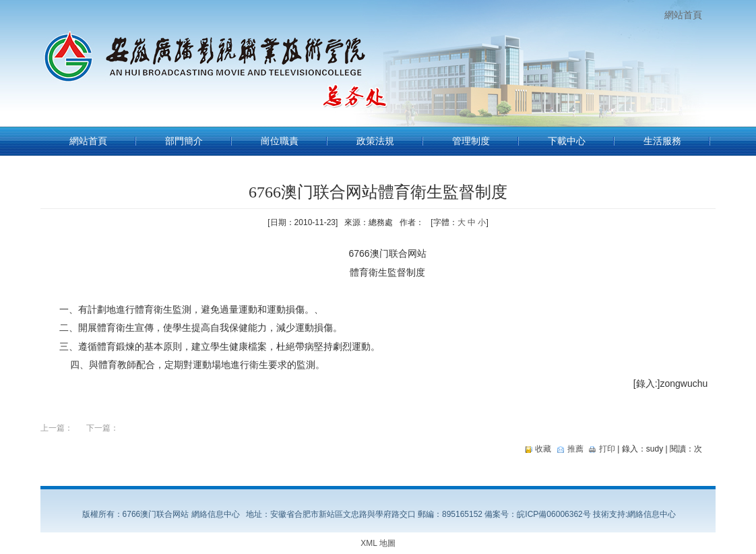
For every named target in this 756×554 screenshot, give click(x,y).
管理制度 (471, 141)
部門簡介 (184, 141)
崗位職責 (280, 141)
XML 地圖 (378, 543)
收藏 (543, 449)
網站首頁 (683, 15)
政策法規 (375, 141)
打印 (607, 449)
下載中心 (567, 141)
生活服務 (662, 141)
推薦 (575, 449)
